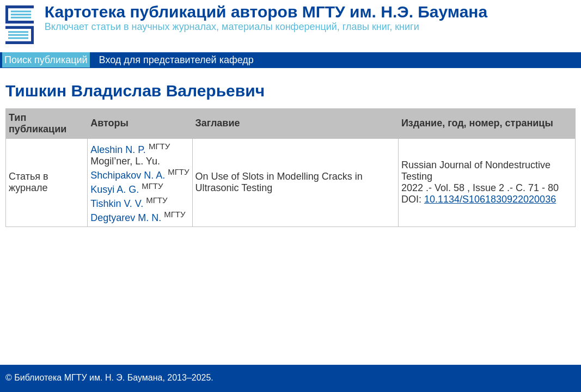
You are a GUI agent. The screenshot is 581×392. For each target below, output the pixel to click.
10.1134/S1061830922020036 (490, 199)
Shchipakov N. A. (128, 175)
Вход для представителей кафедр (176, 60)
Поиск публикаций (46, 60)
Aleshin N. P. (118, 150)
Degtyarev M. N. (126, 218)
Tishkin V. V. (117, 204)
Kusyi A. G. (115, 189)
